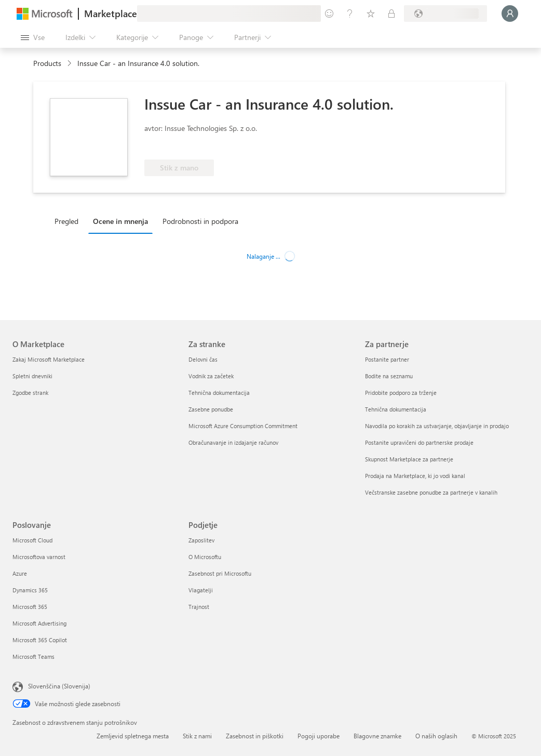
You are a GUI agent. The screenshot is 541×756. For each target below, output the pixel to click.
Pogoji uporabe (319, 736)
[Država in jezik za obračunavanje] (445, 14)
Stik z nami (197, 736)
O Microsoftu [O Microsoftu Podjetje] (205, 557)
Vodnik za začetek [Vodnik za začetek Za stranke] (211, 376)
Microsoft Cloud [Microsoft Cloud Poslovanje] (32, 540)
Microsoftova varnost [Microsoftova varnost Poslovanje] (39, 557)
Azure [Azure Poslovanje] (20, 573)
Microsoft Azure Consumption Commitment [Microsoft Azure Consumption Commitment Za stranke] (243, 426)
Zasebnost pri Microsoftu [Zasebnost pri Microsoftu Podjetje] (220, 573)
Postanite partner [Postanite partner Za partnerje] (387, 359)
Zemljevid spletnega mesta (133, 736)
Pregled (66, 221)
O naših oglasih (436, 736)
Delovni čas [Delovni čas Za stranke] (203, 359)
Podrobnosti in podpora (200, 221)
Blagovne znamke (377, 736)
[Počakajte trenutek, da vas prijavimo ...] (510, 14)
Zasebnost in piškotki (255, 736)
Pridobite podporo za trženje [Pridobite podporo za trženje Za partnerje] (401, 393)
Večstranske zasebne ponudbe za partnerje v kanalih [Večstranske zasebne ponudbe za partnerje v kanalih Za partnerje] (431, 492)
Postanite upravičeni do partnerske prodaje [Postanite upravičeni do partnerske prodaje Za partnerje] (419, 442)
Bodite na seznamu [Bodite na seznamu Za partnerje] (389, 376)
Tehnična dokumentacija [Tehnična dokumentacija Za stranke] (219, 393)
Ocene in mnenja (120, 221)
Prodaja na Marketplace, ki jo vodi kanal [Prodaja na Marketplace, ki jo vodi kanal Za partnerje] (415, 476)
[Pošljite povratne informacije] (329, 14)
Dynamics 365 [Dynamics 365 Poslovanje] (30, 590)
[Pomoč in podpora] (350, 14)
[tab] (69, 221)
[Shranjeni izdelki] (371, 14)
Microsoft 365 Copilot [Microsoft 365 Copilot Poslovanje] (40, 640)
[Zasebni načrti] (391, 14)
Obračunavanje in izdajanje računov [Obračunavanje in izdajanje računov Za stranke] (233, 442)
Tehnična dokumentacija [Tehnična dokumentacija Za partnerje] (396, 409)
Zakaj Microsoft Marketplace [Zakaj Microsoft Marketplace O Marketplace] (49, 359)
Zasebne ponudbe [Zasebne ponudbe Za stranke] (211, 409)
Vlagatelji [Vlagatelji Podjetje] (201, 590)
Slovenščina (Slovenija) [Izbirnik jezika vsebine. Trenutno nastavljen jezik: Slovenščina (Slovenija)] (59, 686)
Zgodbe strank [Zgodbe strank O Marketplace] (30, 393)
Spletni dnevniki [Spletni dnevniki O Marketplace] (32, 376)
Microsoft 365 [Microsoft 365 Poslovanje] (30, 607)
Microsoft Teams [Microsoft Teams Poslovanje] (33, 656)
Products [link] (47, 63)
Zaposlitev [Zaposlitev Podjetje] (201, 540)
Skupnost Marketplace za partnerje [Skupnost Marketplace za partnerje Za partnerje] (409, 459)
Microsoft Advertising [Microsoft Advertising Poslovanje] (39, 623)
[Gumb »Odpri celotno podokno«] (33, 37)
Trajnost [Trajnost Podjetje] (199, 607)
